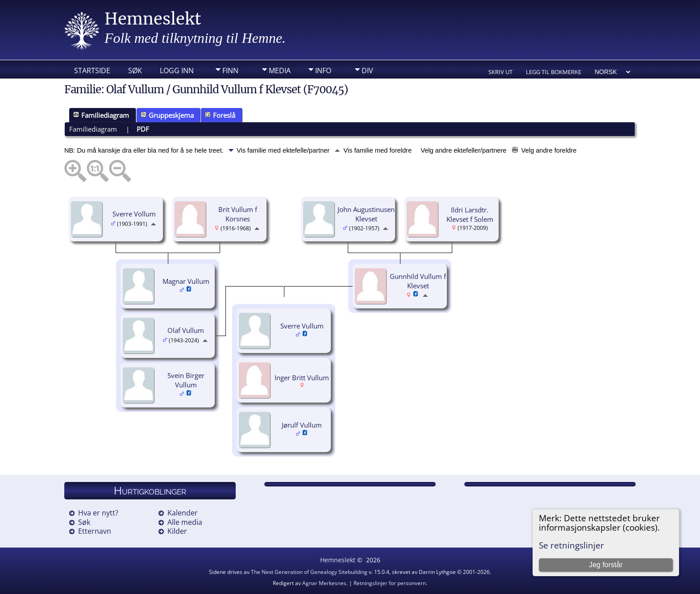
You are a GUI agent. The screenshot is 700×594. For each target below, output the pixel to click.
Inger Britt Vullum (302, 378)
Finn (230, 71)
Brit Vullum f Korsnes (238, 214)
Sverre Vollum (134, 214)
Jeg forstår (606, 565)
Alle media (185, 522)
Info (323, 71)
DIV (367, 71)
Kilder (177, 531)
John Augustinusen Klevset (366, 214)
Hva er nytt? (98, 513)
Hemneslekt (153, 19)
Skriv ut (500, 72)
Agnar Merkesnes (324, 583)
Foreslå (220, 115)
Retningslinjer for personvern (390, 583)
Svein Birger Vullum (186, 380)
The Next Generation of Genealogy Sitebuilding (309, 572)
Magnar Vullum (186, 281)
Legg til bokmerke (554, 72)
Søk (135, 71)
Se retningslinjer (571, 545)
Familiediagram (101, 115)
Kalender (183, 513)
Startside (92, 71)
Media (280, 71)
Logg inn (177, 71)
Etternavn (95, 531)
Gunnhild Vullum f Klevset (418, 281)
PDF (143, 129)
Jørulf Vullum (302, 425)
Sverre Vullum (302, 326)
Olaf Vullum (186, 330)
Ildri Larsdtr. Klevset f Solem (470, 214)
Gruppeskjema (167, 115)
